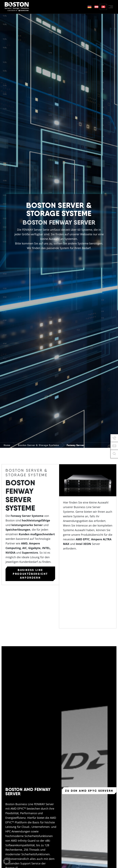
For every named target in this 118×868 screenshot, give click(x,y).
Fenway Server (75, 445)
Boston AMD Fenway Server (28, 791)
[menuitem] (89, 7)
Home (7, 445)
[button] (7, 861)
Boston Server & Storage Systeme (38, 445)
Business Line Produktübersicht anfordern (30, 574)
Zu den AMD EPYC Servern (89, 790)
